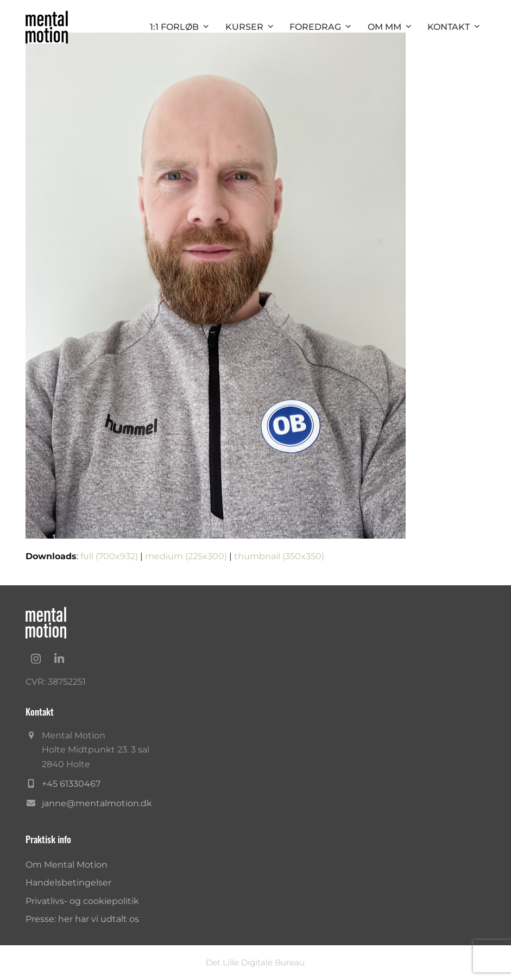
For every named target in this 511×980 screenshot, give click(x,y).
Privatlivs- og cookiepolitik (82, 901)
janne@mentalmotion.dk (97, 803)
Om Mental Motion (67, 865)
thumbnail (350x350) (279, 556)
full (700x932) (109, 556)
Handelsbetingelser (68, 883)
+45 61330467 (71, 784)
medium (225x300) (186, 556)
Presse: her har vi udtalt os (82, 919)
